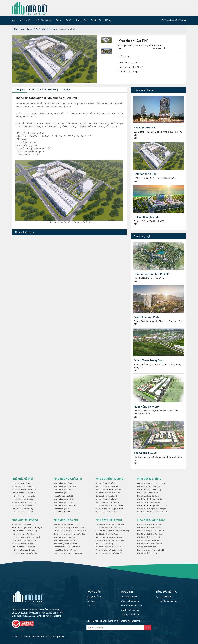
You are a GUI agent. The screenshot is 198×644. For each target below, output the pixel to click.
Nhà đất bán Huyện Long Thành (66, 540)
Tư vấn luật (96, 20)
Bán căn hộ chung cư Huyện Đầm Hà (151, 531)
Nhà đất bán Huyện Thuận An (107, 486)
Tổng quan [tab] (19, 90)
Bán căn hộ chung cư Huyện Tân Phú (67, 524)
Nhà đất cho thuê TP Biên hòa (65, 537)
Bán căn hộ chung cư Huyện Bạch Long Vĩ (27, 528)
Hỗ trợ (108, 20)
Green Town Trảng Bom (149, 360)
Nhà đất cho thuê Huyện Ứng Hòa (24, 493)
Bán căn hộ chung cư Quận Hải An (24, 540)
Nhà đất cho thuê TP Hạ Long (148, 553)
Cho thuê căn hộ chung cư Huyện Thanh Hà (111, 540)
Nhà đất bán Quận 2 (61, 493)
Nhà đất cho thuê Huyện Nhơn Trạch (67, 547)
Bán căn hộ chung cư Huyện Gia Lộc (109, 553)
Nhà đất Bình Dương (109, 479)
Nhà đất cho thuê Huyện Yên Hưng (150, 534)
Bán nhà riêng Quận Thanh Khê (149, 486)
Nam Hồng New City (147, 407)
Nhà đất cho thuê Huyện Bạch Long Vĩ (26, 537)
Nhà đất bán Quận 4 (61, 509)
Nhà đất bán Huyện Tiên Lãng (23, 534)
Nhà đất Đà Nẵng (149, 479)
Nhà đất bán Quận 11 (62, 512)
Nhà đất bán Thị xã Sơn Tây (22, 506)
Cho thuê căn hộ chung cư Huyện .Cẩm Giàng (112, 531)
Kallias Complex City (147, 217)
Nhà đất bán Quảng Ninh (147, 547)
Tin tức (69, 20)
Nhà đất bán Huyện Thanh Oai (23, 486)
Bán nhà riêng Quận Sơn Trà (148, 493)
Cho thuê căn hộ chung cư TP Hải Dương (110, 524)
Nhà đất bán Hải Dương (104, 544)
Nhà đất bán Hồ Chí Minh (63, 483)
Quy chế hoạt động (130, 601)
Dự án (59, 20)
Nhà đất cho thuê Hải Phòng (22, 544)
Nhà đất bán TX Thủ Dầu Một (106, 496)
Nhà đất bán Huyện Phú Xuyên (23, 496)
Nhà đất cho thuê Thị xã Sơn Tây (24, 502)
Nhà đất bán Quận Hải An (22, 524)
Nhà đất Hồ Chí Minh (68, 479)
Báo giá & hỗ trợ (94, 597)
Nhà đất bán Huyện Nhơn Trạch (65, 550)
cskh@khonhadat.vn (52, 616)
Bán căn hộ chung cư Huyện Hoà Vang (151, 483)
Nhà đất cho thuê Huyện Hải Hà (149, 524)
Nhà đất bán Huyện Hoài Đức (23, 512)
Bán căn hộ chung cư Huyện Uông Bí (151, 550)
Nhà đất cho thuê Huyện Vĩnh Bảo (24, 553)
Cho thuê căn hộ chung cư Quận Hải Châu (153, 512)
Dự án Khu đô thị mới (45, 29)
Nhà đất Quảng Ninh (151, 520)
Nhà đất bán (25, 20)
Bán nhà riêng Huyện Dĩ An (105, 483)
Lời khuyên (81, 20)
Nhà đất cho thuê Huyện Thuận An (108, 490)
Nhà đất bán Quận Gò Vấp (64, 502)
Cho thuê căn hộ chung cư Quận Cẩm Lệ (152, 506)
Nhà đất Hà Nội (22, 479)
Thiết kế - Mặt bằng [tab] (48, 90)
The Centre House (145, 453)
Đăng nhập (167, 20)
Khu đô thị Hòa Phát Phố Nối (152, 274)
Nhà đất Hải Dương (109, 520)
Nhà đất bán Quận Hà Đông (22, 499)
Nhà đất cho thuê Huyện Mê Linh (24, 490)
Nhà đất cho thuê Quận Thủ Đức (65, 506)
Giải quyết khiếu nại (130, 615)
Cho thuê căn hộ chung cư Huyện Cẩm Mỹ (69, 528)
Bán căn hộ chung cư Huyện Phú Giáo (109, 509)
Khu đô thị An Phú (145, 174)
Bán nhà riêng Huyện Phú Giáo (107, 499)
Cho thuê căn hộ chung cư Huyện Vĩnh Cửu (69, 534)
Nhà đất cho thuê (43, 20)
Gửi (148, 628)
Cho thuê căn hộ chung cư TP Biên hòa (68, 553)
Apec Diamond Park (146, 317)
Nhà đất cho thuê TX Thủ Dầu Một (108, 502)
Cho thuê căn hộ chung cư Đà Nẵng (150, 499)
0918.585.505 (165, 597)
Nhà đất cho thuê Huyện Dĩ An (107, 512)
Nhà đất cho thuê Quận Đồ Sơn (23, 550)
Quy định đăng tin (129, 597)
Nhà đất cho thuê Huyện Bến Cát (108, 493)
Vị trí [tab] (32, 90)
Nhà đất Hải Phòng (25, 520)
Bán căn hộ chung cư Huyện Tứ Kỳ (108, 528)
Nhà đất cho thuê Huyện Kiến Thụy (25, 531)
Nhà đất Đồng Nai (66, 520)
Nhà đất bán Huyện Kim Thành (107, 534)
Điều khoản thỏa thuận (132, 606)
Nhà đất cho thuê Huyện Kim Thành (109, 537)
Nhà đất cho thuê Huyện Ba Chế (149, 528)
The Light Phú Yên (145, 128)
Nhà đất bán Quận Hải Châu (148, 496)
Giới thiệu (91, 601)
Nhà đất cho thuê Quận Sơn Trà (149, 502)
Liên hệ (90, 606)
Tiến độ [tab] (66, 90)
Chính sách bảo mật (130, 610)
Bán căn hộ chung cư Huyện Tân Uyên (109, 506)
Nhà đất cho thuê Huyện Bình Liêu (150, 544)
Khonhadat (19, 29)
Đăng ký (181, 20)
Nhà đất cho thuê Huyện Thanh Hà (108, 547)
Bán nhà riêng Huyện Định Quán (65, 544)
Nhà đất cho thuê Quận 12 (63, 490)
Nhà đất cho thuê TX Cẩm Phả (149, 537)
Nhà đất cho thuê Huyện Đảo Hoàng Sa (152, 509)
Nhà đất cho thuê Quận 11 (63, 496)
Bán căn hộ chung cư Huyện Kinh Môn (109, 550)
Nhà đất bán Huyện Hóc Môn (64, 499)
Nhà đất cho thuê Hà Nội (21, 483)
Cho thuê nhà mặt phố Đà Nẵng (149, 490)
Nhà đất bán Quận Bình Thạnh (65, 486)
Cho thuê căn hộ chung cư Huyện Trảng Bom (70, 531)
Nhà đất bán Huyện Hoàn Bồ (148, 540)
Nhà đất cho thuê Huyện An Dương (25, 547)
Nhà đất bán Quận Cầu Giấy (22, 509)
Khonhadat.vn (32, 637)
